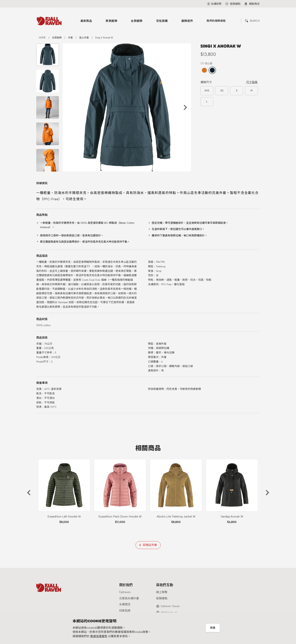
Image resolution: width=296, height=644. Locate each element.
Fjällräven (125, 592)
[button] (185, 107)
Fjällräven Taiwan (170, 606)
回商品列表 (150, 545)
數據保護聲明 (99, 636)
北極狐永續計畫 (129, 598)
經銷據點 (162, 598)
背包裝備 (162, 21)
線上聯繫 (162, 592)
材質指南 (125, 611)
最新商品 (86, 21)
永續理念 (125, 604)
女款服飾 (137, 21)
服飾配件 (187, 21)
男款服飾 (111, 21)
